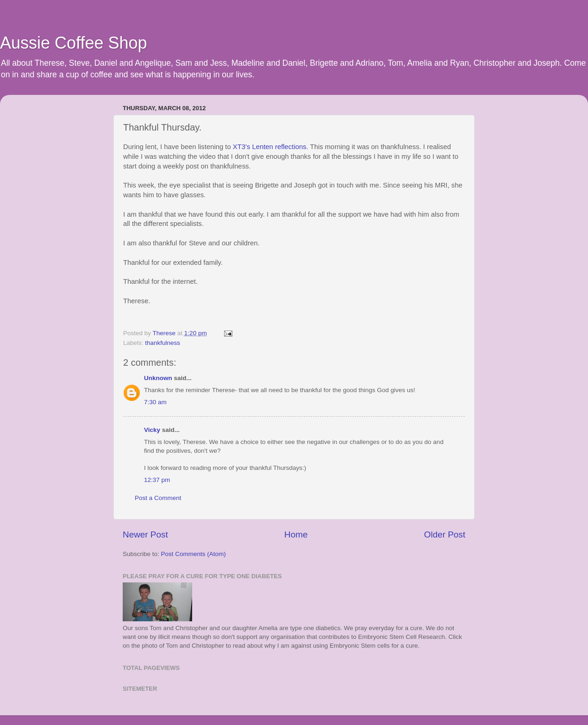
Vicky (152, 430)
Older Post (445, 534)
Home (296, 534)
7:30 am (155, 402)
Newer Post (145, 534)
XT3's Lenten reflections (270, 147)
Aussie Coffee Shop (74, 43)
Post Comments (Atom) (194, 554)
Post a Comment (158, 498)
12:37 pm (157, 480)
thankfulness (163, 343)
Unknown (158, 378)
